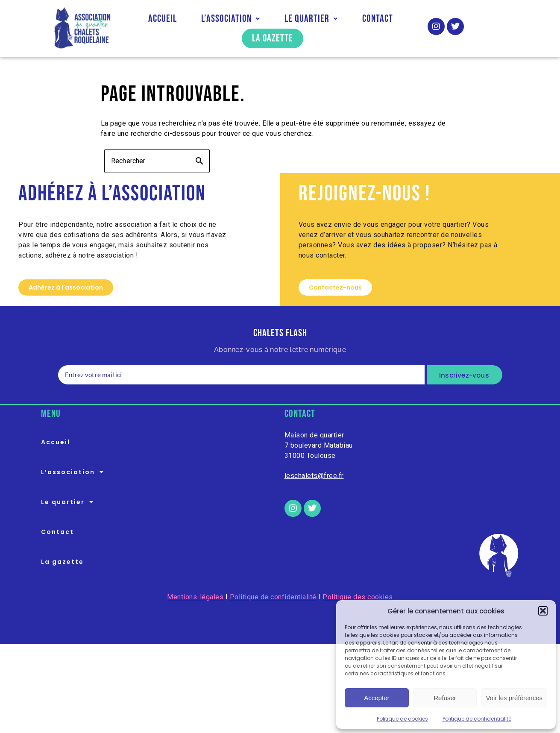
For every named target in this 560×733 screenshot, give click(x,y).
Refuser (445, 698)
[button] (543, 611)
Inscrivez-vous (464, 375)
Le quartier (311, 19)
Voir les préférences (514, 698)
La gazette (273, 38)
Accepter (377, 698)
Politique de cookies (402, 719)
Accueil (163, 19)
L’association (231, 19)
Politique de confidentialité (477, 719)
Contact (378, 19)
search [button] (199, 161)
